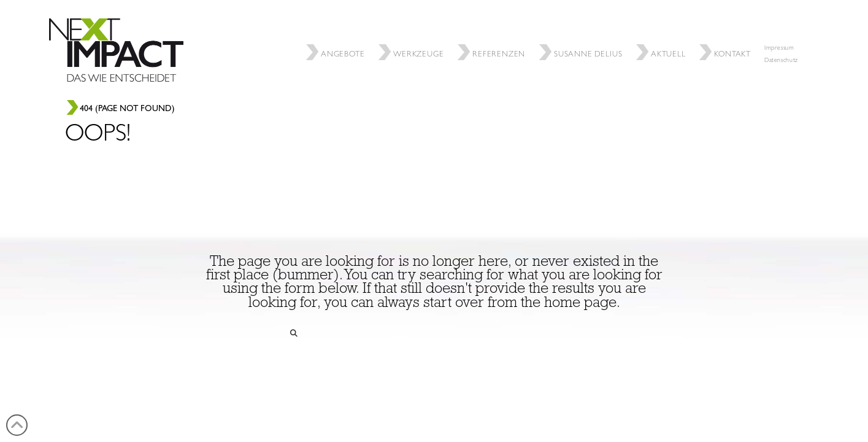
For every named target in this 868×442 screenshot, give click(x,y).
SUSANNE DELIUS (582, 35)
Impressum (779, 48)
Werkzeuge (413, 35)
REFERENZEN (493, 35)
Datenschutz (781, 61)
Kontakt (727, 35)
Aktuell (663, 35)
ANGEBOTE (337, 35)
